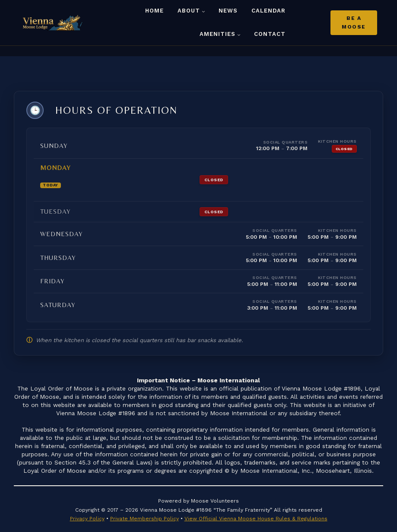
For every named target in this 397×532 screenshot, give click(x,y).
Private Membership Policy (145, 514)
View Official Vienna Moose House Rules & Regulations (256, 514)
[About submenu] (203, 11)
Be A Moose (354, 22)
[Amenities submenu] (239, 35)
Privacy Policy (87, 514)
